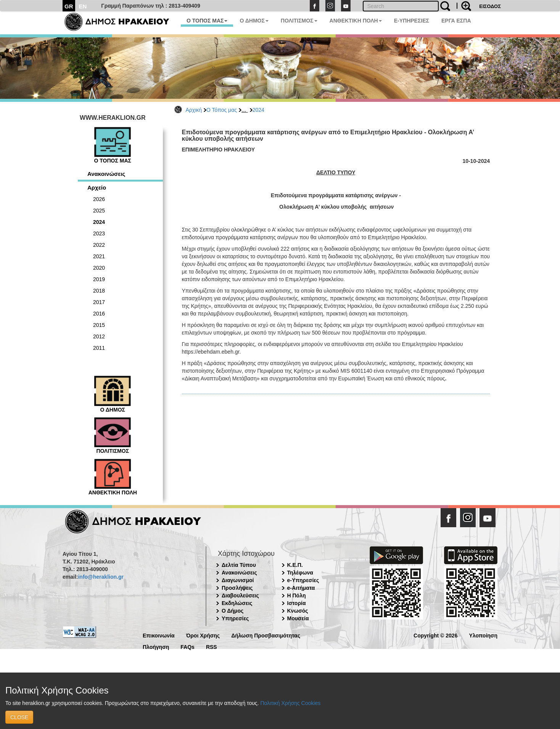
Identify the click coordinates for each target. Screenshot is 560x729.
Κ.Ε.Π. (295, 565)
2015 (99, 325)
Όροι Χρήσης (203, 635)
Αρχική (194, 110)
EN (83, 6)
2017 (99, 302)
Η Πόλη (297, 595)
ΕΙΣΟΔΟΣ (490, 6)
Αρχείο (97, 187)
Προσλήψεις (237, 588)
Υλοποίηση (483, 635)
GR (69, 6)
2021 (99, 256)
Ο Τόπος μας (222, 110)
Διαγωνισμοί (238, 580)
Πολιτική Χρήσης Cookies (290, 703)
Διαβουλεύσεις (240, 595)
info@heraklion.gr (101, 577)
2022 (99, 245)
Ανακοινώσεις (106, 174)
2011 (99, 348)
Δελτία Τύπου (239, 565)
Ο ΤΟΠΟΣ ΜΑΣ (207, 21)
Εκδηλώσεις (237, 603)
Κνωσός (298, 611)
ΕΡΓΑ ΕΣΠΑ (456, 21)
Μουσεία (298, 618)
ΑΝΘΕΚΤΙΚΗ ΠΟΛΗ (356, 21)
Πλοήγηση (156, 646)
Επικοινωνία (159, 635)
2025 (99, 211)
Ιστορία (297, 603)
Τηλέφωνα (300, 573)
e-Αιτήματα (301, 588)
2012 (99, 336)
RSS (212, 646)
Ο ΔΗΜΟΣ (254, 21)
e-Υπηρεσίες (303, 580)
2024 (258, 110)
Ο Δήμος (233, 611)
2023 (99, 233)
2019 (99, 279)
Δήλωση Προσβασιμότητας (266, 635)
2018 (99, 291)
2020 (99, 268)
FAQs (187, 646)
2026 (99, 199)
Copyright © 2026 (435, 635)
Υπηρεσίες (235, 618)
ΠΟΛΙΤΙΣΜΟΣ (299, 21)
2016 (99, 314)
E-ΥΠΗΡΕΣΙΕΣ (412, 21)
